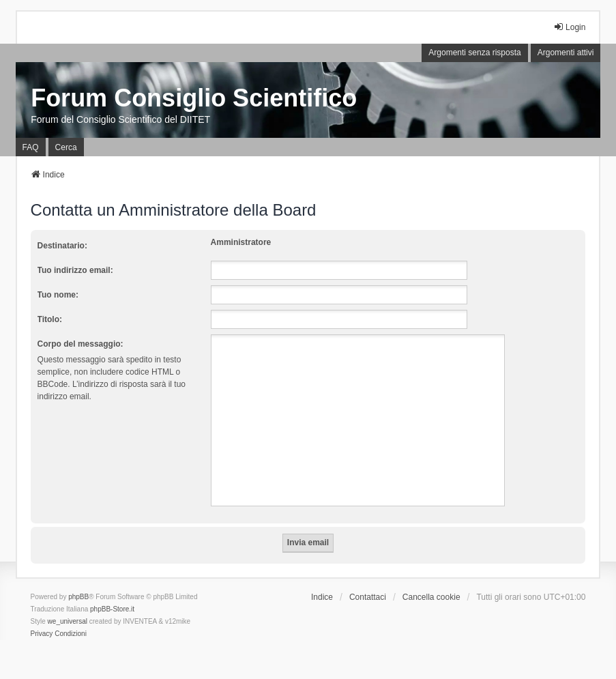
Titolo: (50, 319)
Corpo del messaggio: (80, 344)
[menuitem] (42, 634)
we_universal (68, 621)
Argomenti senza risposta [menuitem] (474, 53)
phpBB (78, 597)
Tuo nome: (58, 295)
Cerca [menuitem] (66, 147)
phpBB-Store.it (112, 609)
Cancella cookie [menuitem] (431, 597)
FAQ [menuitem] (31, 147)
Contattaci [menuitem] (368, 597)
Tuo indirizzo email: (75, 270)
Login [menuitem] (569, 27)
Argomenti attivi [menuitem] (566, 53)
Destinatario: (62, 246)
